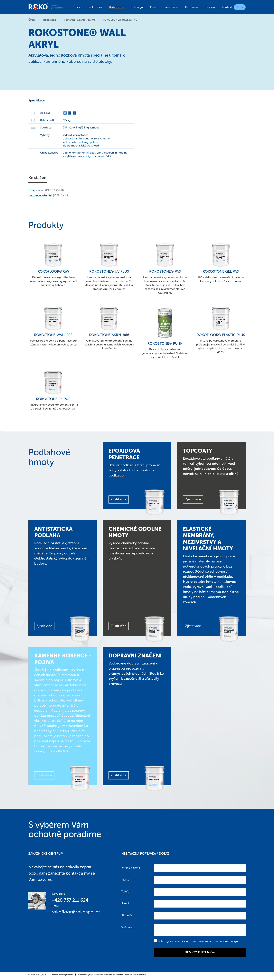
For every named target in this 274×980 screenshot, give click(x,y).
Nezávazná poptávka (200, 953)
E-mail (125, 904)
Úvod (78, 7)
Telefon (126, 892)
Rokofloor (95, 7)
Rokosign (137, 7)
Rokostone (117, 7)
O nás (154, 7)
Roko (47, 6)
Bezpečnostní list (40, 196)
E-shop (210, 7)
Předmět (127, 916)
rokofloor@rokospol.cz (76, 912)
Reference (171, 7)
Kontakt (227, 7)
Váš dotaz (128, 928)
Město (125, 880)
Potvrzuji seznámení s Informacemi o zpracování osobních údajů (196, 941)
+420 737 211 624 (70, 900)
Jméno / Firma (131, 868)
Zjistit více (119, 499)
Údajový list (36, 191)
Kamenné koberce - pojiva (79, 20)
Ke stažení (192, 7)
